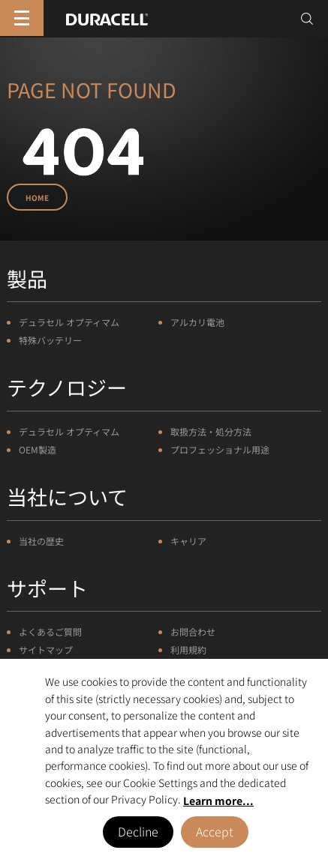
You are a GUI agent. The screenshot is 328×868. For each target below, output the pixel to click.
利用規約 (188, 650)
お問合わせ (193, 632)
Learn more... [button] (218, 801)
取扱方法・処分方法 (211, 431)
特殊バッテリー (50, 340)
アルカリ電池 (197, 322)
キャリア (188, 541)
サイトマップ (46, 650)
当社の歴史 (41, 541)
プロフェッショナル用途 (220, 449)
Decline (138, 831)
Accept (215, 831)
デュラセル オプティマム (69, 322)
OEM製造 (38, 449)
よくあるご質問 (50, 632)
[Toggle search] (307, 19)
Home (37, 198)
